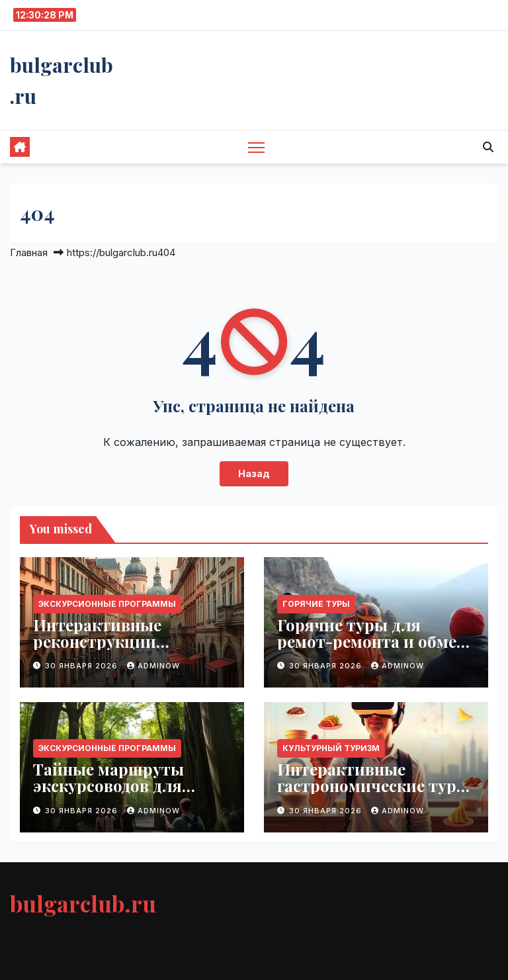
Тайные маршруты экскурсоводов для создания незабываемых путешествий (130, 794)
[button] (488, 147)
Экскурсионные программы (107, 604)
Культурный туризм (331, 748)
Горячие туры (316, 604)
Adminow (153, 666)
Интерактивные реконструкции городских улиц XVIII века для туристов (116, 649)
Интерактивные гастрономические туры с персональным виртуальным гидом (373, 794)
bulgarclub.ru (83, 903)
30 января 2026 (83, 666)
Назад (254, 473)
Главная (29, 252)
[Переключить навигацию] (256, 147)
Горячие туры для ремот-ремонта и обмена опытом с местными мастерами (376, 649)
